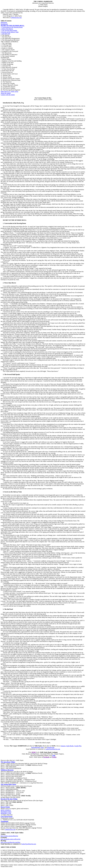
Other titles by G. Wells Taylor (9, 92)
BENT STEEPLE (6, 810)
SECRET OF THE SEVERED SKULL (13, 26)
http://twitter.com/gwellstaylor (9, 836)
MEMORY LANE (6, 813)
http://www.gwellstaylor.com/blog (10, 842)
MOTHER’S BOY (6, 812)
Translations (5, 821)
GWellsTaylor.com (16, 18)
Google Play (78, 746)
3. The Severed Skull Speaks (9, 30)
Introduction (4, 24)
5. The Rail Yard (5, 34)
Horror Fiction (5, 807)
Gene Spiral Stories (7, 817)
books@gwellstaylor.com (53, 749)
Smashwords (51, 747)
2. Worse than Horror (7, 29)
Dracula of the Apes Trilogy (9, 799)
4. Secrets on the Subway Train (10, 32)
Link (54, 756)
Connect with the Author (8, 95)
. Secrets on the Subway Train (13, 492)
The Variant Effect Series (8, 784)
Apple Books (70, 746)
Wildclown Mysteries (7, 770)
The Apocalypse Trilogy (8, 762)
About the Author (6, 93)
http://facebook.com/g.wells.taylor (11, 839)
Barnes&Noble (36, 747)
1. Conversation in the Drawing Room (12, 27)
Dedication (4, 22)
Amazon (63, 746)
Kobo (42, 747)
